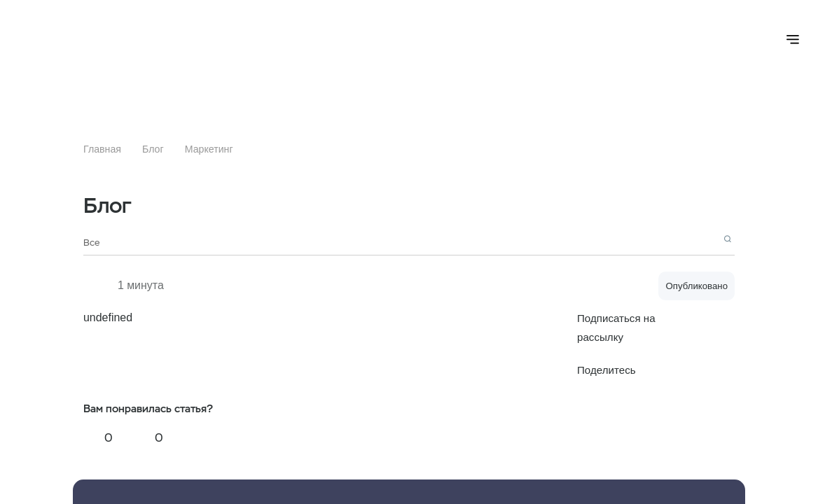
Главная (102, 149)
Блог (153, 149)
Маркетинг (209, 149)
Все (91, 243)
